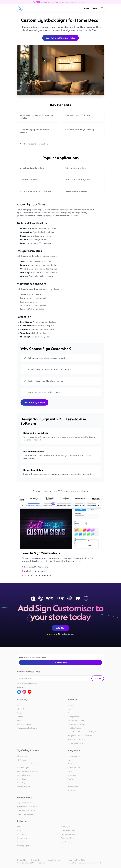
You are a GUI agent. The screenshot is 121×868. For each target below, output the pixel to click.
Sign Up (98, 678)
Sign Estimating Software (27, 807)
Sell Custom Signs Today (35, 402)
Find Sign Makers (74, 728)
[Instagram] (24, 692)
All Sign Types (23, 756)
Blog (19, 713)
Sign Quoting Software (26, 810)
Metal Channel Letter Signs (28, 771)
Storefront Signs (67, 842)
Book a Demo (60, 662)
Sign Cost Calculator (75, 743)
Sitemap (41, 863)
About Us (21, 709)
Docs (69, 709)
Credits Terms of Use (26, 863)
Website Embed (74, 756)
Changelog (72, 705)
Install (96, 8)
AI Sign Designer (24, 787)
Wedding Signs (23, 846)
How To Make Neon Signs (78, 739)
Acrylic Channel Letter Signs (28, 764)
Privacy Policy (37, 860)
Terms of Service (53, 860)
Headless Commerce (76, 764)
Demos (70, 713)
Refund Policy (23, 860)
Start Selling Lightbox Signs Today (60, 38)
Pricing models (73, 717)
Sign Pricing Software (26, 814)
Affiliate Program (24, 724)
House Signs (22, 838)
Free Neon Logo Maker (76, 724)
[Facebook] (19, 692)
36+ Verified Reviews (66, 634)
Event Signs (66, 827)
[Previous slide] (23, 505)
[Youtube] (30, 692)
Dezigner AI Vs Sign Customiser (80, 736)
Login (86, 8)
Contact (20, 717)
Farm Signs (21, 830)
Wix (69, 783)
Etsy (69, 760)
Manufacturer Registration (28, 728)
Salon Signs (22, 842)
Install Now (60, 628)
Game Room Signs (68, 830)
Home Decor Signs (68, 834)
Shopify (71, 771)
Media (20, 720)
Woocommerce (73, 787)
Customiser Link (74, 768)
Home (20, 705)
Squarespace (72, 775)
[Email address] (54, 678)
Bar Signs (21, 827)
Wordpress (72, 790)
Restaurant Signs (68, 838)
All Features (22, 760)
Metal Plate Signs (24, 775)
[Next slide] (98, 505)
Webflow (71, 779)
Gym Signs (21, 834)
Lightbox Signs (23, 768)
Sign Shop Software (25, 803)
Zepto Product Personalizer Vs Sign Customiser (86, 732)
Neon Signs (22, 779)
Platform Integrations (76, 720)
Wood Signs (22, 783)
